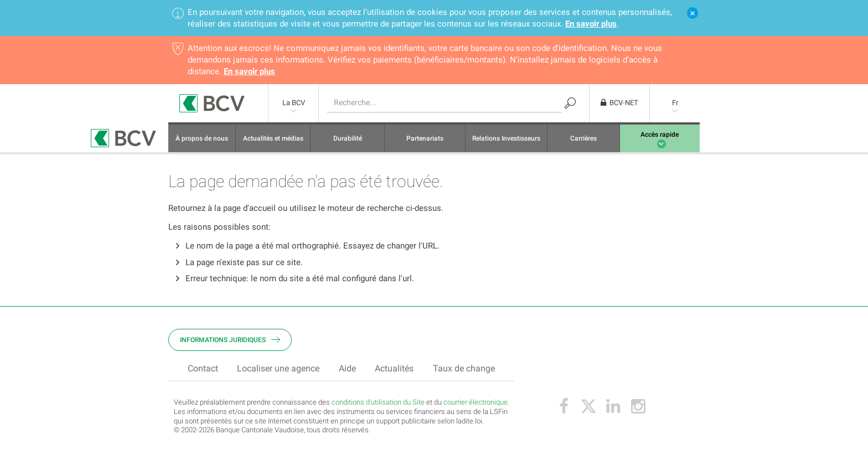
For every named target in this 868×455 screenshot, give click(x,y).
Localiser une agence (278, 371)
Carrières (583, 141)
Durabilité (348, 141)
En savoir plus (591, 24)
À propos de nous (202, 141)
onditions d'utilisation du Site (380, 405)
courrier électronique (476, 405)
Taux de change (464, 371)
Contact (203, 371)
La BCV (294, 106)
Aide (347, 371)
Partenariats (425, 141)
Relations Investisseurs (506, 141)
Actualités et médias (273, 141)
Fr (675, 106)
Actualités (394, 371)
